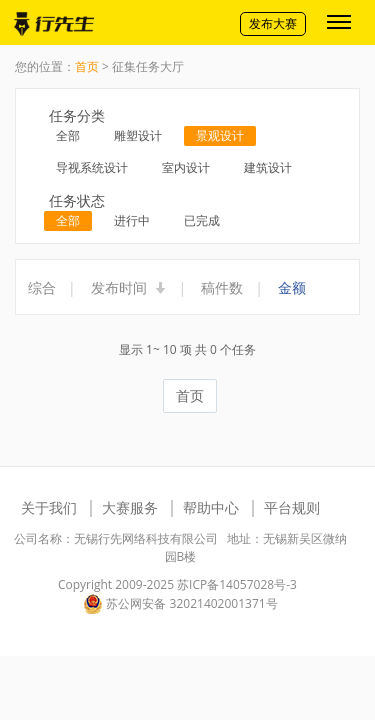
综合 (42, 287)
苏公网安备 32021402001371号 (180, 604)
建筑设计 (268, 167)
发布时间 (129, 287)
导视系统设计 (92, 167)
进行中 (132, 220)
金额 (292, 287)
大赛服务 (130, 507)
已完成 (202, 220)
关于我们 (49, 507)
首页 (87, 66)
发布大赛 (273, 23)
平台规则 (292, 507)
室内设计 (186, 167)
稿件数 (222, 287)
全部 (68, 135)
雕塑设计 (138, 135)
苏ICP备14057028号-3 (237, 584)
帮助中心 (211, 507)
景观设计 (220, 135)
